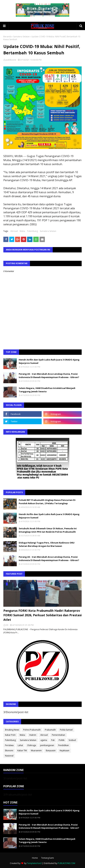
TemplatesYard (34, 863)
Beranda (7, 37)
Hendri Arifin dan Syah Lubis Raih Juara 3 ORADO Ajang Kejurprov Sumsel (49, 361)
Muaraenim (36, 750)
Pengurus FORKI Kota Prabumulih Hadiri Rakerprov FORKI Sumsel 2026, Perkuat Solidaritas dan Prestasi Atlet (42, 615)
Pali (53, 740)
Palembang (32, 231)
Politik (62, 740)
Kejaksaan (65, 750)
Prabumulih (50, 730)
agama (44, 740)
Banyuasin (51, 750)
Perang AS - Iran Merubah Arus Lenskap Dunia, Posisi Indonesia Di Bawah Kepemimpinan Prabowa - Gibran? (49, 376)
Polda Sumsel (66, 730)
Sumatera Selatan (21, 37)
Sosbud (72, 740)
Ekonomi (9, 750)
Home (35, 858)
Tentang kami (48, 858)
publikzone (11, 60)
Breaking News (12, 730)
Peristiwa (9, 745)
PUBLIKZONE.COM (66, 863)
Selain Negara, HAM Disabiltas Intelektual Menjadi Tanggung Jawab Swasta (47, 390)
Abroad (14, 231)
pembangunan (47, 745)
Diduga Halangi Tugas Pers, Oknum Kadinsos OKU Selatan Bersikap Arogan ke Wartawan (47, 544)
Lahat (20, 745)
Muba (22, 231)
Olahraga (32, 745)
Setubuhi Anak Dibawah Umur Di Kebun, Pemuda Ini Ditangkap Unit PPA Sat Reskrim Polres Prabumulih (48, 530)
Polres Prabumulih (32, 730)
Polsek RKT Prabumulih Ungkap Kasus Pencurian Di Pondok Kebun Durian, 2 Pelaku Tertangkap (47, 502)
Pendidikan (63, 745)
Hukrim (33, 735)
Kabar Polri (10, 735)
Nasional (9, 756)
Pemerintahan (58, 735)
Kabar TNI (22, 750)
